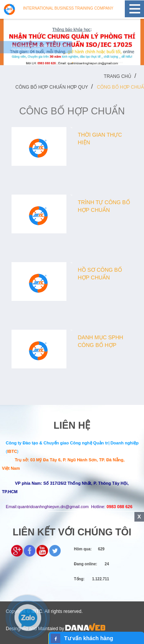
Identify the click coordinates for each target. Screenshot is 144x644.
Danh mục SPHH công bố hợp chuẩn (101, 345)
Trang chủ (118, 76)
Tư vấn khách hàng (89, 638)
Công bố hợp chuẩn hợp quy (52, 87)
